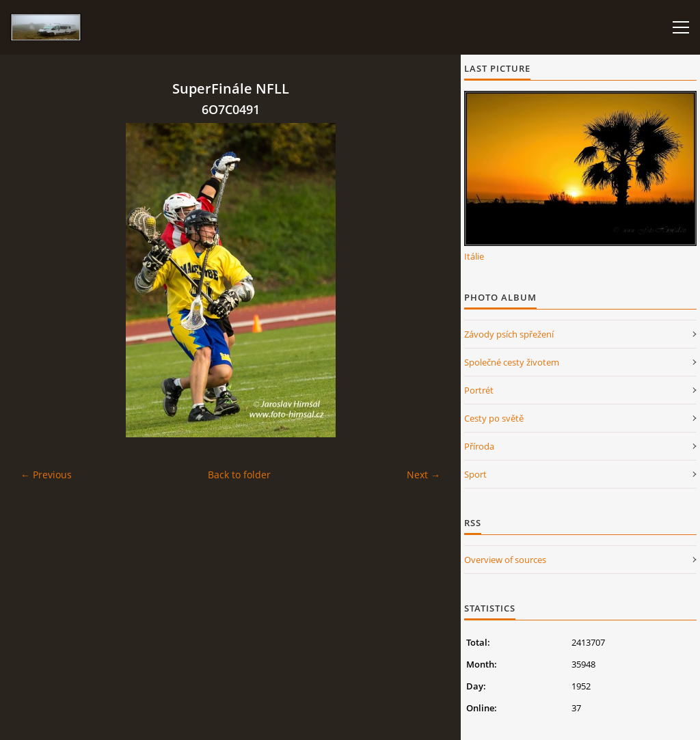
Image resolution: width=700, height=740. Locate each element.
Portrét (479, 390)
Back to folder (239, 475)
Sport (475, 474)
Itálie (474, 256)
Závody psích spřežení (509, 334)
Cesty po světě (494, 418)
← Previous (46, 475)
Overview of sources (505, 560)
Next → (423, 475)
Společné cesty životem (512, 362)
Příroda (479, 446)
